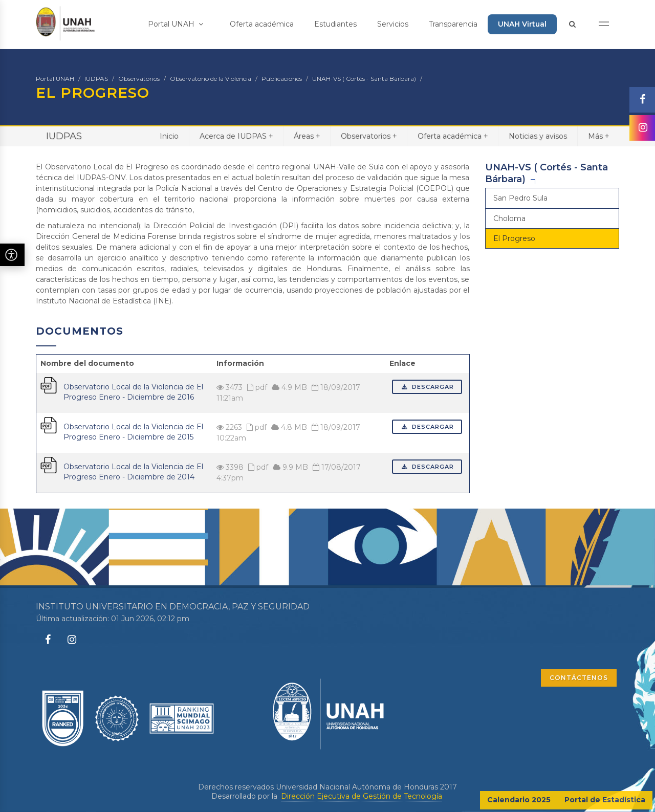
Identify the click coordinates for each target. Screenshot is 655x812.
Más (598, 136)
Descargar (427, 387)
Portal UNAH (176, 24)
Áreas (307, 136)
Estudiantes (335, 24)
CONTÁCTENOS (579, 678)
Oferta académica (262, 24)
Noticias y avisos (538, 136)
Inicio (169, 136)
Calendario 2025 (519, 800)
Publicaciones (282, 79)
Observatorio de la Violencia (211, 79)
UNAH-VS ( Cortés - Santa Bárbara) (364, 79)
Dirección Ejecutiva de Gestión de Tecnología (362, 796)
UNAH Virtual (522, 24)
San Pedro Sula (520, 198)
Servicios (393, 24)
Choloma (509, 218)
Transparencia (453, 24)
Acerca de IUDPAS (236, 136)
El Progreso (514, 238)
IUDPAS (96, 79)
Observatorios (139, 79)
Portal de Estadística (605, 800)
